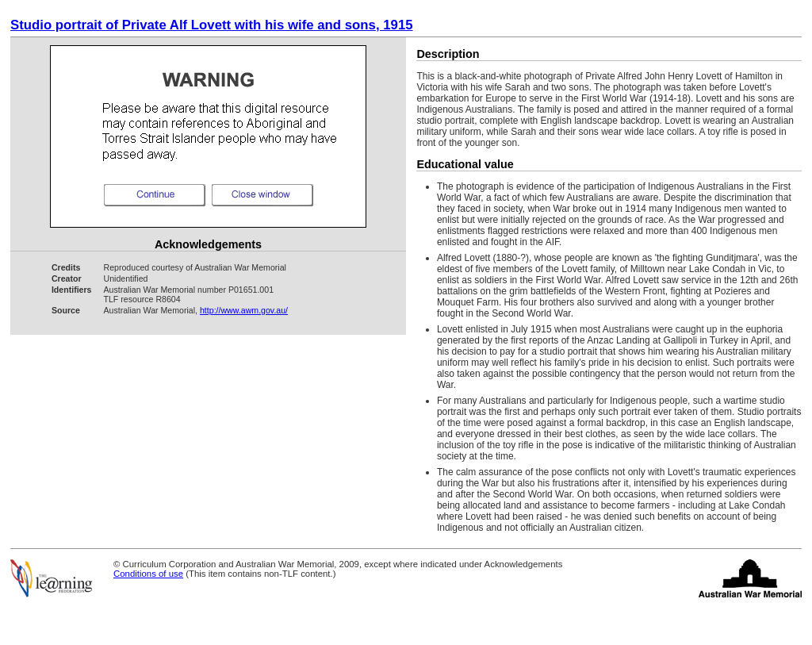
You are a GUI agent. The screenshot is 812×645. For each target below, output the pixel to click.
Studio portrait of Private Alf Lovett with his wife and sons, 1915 (212, 25)
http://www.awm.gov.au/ (244, 310)
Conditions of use (148, 574)
